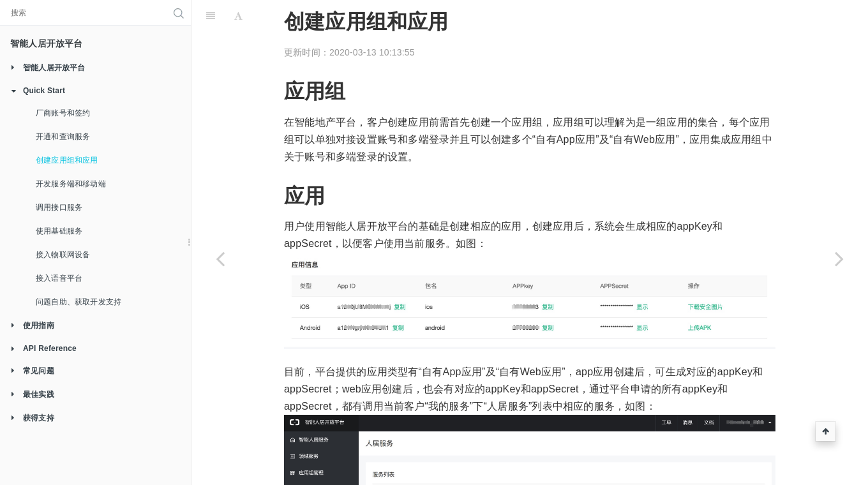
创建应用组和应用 (67, 160)
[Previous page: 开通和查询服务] (220, 258)
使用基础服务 (59, 231)
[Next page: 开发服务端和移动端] (839, 258)
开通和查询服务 (63, 137)
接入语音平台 (59, 278)
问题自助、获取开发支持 (79, 302)
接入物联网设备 (63, 255)
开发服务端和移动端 (71, 184)
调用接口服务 (59, 207)
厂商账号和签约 (63, 113)
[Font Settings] (238, 16)
